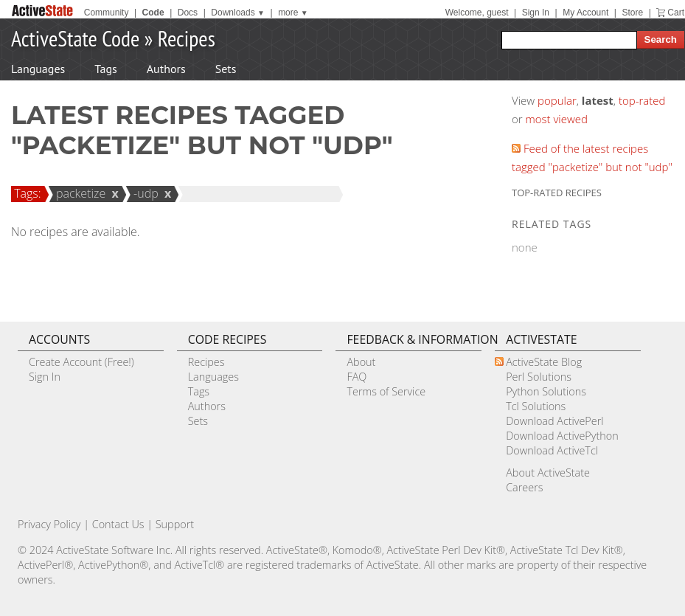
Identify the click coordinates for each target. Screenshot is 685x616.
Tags (105, 69)
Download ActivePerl (554, 421)
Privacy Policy (49, 524)
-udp (144, 193)
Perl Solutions (539, 377)
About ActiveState (548, 473)
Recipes (187, 38)
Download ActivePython (562, 436)
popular (557, 100)
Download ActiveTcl (552, 450)
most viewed (557, 119)
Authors (166, 69)
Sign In (536, 13)
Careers (524, 487)
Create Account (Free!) (81, 362)
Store (632, 13)
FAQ (357, 377)
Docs (188, 13)
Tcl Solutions (536, 406)
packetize (79, 193)
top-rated (642, 100)
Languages (38, 69)
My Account (585, 13)
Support (175, 524)
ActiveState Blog (544, 362)
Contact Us (118, 524)
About (361, 362)
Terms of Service (386, 391)
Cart (676, 13)
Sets (226, 69)
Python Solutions (546, 391)
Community (107, 13)
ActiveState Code (75, 38)
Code (153, 13)
